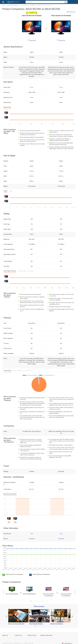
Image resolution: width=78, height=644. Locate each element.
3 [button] (35, 601)
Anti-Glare (31, 271)
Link (32, 534)
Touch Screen (7, 371)
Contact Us (18, 635)
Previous (3, 592)
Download (32, 539)
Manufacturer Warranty (10, 494)
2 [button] (33, 601)
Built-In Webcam (18, 371)
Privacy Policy (32, 635)
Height (5, 191)
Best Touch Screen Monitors (16, 624)
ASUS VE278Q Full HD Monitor (41, 575)
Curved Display (22, 271)
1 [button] (31, 601)
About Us (5, 635)
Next (75, 592)
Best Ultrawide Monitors (36, 624)
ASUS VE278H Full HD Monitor (14, 575)
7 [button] (45, 601)
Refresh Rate (7, 107)
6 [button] (43, 601)
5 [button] (40, 601)
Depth (11, 191)
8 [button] (47, 601)
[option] (21, 592)
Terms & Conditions (46, 635)
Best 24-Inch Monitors (57, 624)
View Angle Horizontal (10, 271)
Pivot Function (28, 371)
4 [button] (38, 601)
